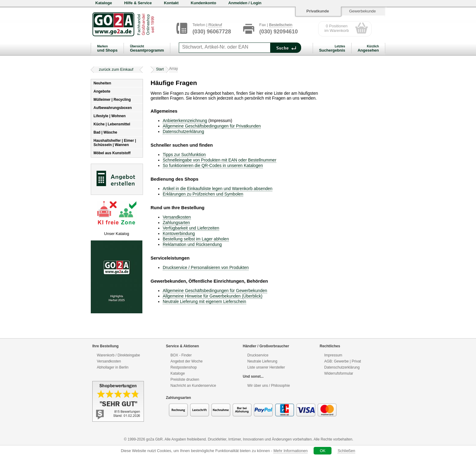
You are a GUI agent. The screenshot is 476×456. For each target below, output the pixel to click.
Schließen (346, 451)
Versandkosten (177, 217)
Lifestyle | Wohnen (110, 116)
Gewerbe (341, 361)
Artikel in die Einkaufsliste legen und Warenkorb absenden (218, 189)
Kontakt (171, 3)
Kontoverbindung (179, 233)
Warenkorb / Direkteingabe (118, 355)
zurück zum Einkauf (116, 69)
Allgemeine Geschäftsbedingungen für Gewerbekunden (215, 291)
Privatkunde (318, 11)
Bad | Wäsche (105, 132)
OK (323, 451)
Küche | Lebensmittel (112, 124)
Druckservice (258, 355)
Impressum (333, 355)
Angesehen (368, 49)
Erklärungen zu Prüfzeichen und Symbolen (203, 194)
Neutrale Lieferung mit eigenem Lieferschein (204, 301)
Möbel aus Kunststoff (112, 153)
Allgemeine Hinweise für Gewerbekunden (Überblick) (212, 296)
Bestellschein (281, 25)
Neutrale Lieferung (262, 361)
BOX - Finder (181, 355)
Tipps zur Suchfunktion (184, 155)
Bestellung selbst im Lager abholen (196, 239)
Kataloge (104, 3)
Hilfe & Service (138, 3)
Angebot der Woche (187, 361)
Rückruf (215, 25)
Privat (356, 361)
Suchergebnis (332, 49)
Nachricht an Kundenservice (193, 386)
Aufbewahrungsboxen (113, 108)
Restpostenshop (184, 367)
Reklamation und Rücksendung (192, 244)
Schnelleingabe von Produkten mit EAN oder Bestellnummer (219, 160)
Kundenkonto (203, 3)
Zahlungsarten (176, 223)
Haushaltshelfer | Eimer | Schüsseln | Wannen (115, 143)
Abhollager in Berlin (113, 367)
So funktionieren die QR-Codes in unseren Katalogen (213, 165)
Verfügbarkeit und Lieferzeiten (191, 228)
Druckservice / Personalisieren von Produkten (206, 267)
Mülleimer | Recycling (112, 100)
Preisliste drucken (185, 379)
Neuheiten (102, 83)
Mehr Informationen (291, 451)
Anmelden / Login (245, 3)
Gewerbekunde (362, 11)
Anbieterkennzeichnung (185, 121)
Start (160, 69)
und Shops (107, 49)
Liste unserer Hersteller (266, 367)
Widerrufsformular (339, 373)
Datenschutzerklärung (183, 131)
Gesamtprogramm (147, 49)
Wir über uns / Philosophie (269, 386)
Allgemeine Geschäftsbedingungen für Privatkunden (212, 126)
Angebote (102, 91)
